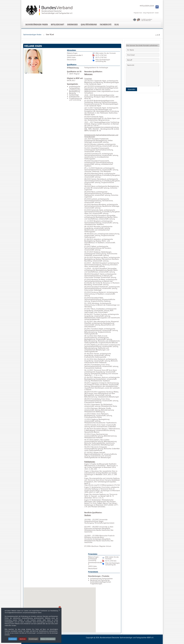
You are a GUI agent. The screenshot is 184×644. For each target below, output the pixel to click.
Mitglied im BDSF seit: (75, 78)
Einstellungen (33, 639)
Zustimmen (13, 639)
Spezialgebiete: (73, 84)
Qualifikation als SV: (74, 72)
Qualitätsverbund (89, 25)
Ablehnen (23, 639)
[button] (157, 7)
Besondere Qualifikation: (93, 72)
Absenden (131, 89)
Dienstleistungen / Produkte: (99, 576)
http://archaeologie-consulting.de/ (103, 60)
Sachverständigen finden (37, 25)
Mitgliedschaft (57, 25)
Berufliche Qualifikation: (93, 513)
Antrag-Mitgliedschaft (148, 13)
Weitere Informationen (48, 639)
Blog (117, 25)
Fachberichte (106, 25)
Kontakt (157, 13)
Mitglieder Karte (138, 13)
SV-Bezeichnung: (73, 68)
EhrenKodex (72, 25)
